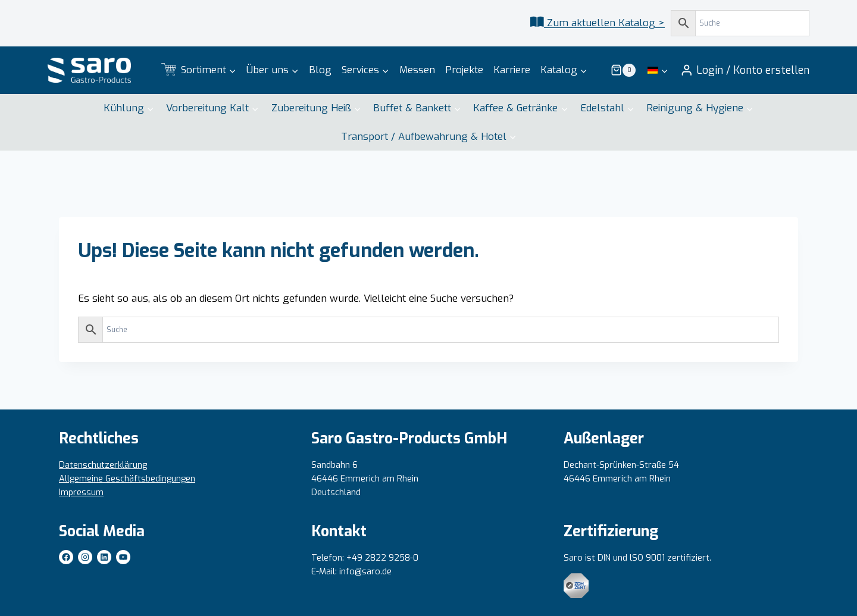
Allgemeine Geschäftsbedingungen (127, 479)
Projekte (464, 70)
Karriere (512, 70)
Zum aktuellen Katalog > (604, 23)
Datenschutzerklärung (103, 465)
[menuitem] (658, 70)
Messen (417, 70)
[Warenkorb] (623, 70)
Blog (320, 70)
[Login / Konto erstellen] (745, 70)
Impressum (81, 493)
